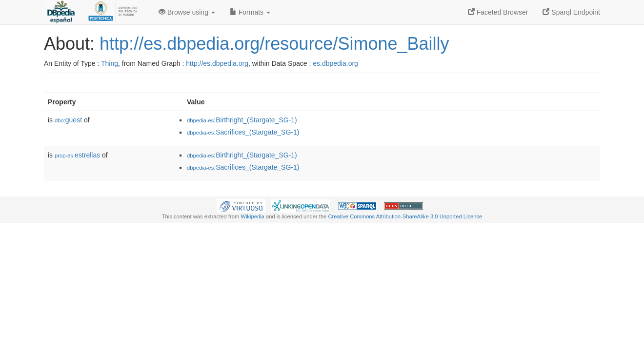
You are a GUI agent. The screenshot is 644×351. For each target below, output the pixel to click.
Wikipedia (252, 216)
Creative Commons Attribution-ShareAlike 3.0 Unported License (405, 216)
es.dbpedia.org (335, 63)
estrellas (77, 155)
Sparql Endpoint (571, 12)
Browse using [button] (187, 12)
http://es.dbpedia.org (217, 63)
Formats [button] (250, 12)
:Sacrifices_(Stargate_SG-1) (243, 132)
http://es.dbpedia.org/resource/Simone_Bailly (274, 44)
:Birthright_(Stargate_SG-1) (242, 120)
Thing (110, 63)
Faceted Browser (498, 12)
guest (68, 120)
